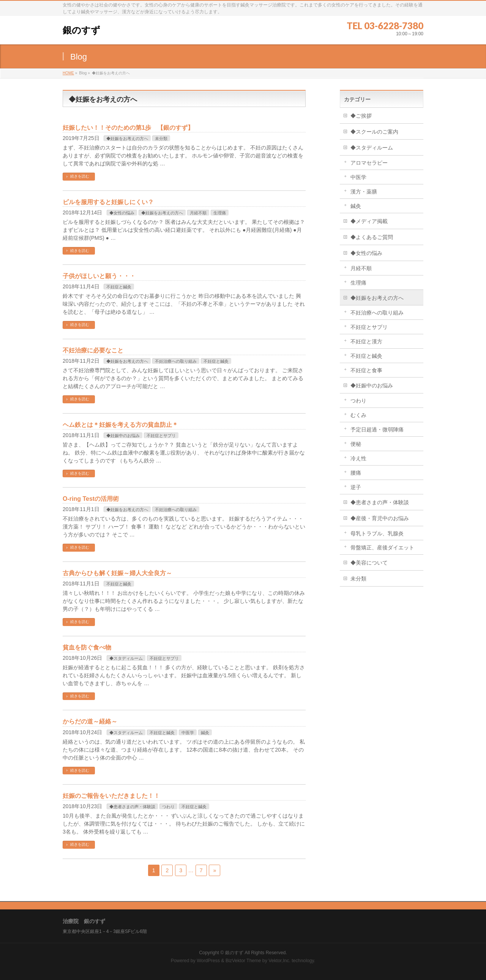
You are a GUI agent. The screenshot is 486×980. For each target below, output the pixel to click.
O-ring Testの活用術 (91, 499)
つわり (168, 807)
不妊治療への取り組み (176, 361)
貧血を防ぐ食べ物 (87, 647)
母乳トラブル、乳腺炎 (377, 533)
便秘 (358, 444)
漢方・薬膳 (364, 192)
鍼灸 (205, 733)
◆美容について (369, 563)
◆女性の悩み (122, 213)
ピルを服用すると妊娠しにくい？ (108, 202)
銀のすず (81, 30)
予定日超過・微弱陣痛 (377, 429)
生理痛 (220, 213)
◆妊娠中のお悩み (123, 436)
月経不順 (198, 213)
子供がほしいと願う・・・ (99, 276)
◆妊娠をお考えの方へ (127, 138)
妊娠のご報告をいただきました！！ (111, 796)
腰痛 (356, 473)
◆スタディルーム (126, 658)
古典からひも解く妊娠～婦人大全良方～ (117, 573)
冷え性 (358, 458)
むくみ (358, 415)
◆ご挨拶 (361, 116)
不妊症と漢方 (366, 341)
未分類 (161, 138)
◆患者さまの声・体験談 (132, 807)
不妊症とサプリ (161, 436)
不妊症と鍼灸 (119, 287)
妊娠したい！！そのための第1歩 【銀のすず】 (128, 128)
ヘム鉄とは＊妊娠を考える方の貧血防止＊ (120, 425)
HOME (68, 73)
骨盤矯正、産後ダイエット (382, 547)
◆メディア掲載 (369, 221)
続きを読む (80, 176)
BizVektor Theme (243, 961)
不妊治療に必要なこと (93, 350)
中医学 (188, 733)
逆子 (356, 487)
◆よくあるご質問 (372, 237)
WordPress (208, 961)
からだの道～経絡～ (90, 721)
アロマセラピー (369, 163)
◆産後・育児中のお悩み (380, 518)
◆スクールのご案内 (374, 132)
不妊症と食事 (366, 370)
